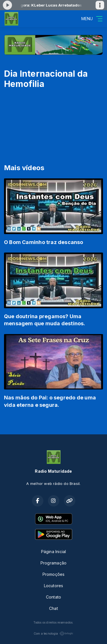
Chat (53, 608)
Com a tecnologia (53, 633)
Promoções (54, 574)
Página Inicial (54, 552)
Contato (53, 597)
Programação (53, 563)
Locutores (54, 586)
